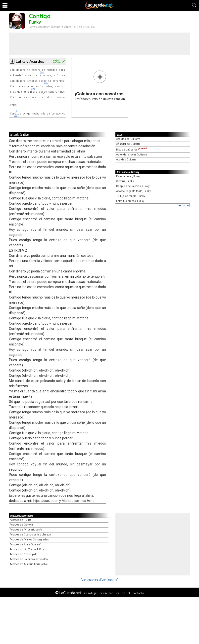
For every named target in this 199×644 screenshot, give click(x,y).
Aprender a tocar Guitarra (131, 155)
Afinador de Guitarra (128, 144)
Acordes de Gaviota (21, 525)
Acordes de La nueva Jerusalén (29, 559)
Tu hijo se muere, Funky (131, 196)
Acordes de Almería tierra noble (29, 564)
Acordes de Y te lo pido (23, 554)
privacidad (107, 593)
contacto (138, 593)
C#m (33, 89)
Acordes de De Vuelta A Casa (27, 549)
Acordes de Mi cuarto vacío (26, 530)
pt (129, 593)
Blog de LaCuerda (132, 150)
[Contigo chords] (91, 580)
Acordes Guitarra (126, 160)
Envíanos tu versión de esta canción (100, 85)
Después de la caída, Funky (133, 186)
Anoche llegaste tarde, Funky (133, 191)
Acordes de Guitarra (128, 139)
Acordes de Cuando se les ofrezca (30, 535)
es (118, 593)
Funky (35, 22)
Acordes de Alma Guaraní (25, 545)
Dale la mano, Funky (128, 176)
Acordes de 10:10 (20, 520)
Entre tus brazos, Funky (130, 201)
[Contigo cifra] (109, 580)
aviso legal (91, 593)
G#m (42, 73)
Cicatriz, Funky (125, 181)
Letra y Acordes (30, 62)
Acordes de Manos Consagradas (29, 540)
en (123, 593)
